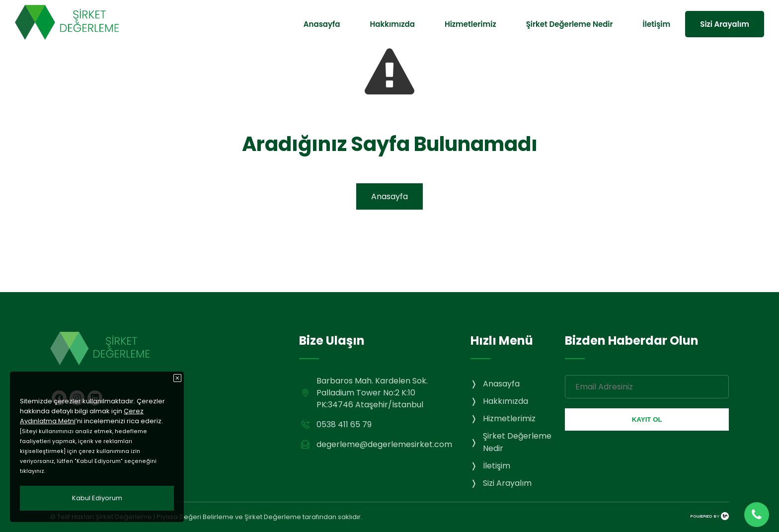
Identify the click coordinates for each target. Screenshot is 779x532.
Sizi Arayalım (725, 24)
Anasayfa (322, 24)
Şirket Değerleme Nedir (570, 24)
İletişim (657, 24)
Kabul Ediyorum (97, 498)
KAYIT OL (647, 419)
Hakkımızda (392, 24)
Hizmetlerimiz (470, 24)
